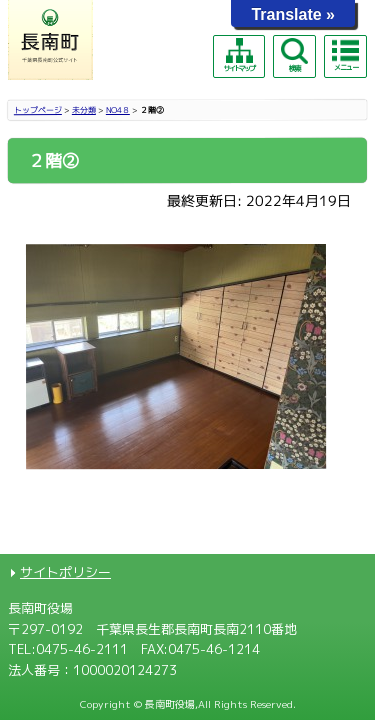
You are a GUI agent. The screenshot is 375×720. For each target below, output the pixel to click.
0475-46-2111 (82, 649)
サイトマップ (239, 55)
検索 (294, 55)
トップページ (38, 110)
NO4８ (118, 110)
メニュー (345, 55)
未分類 (84, 110)
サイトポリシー (65, 572)
